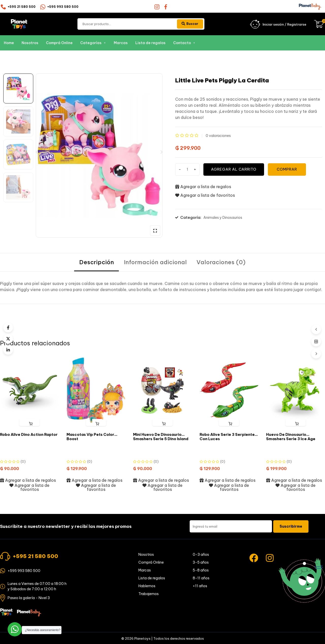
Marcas (121, 43)
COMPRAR (289, 169)
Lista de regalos (150, 43)
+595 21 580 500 (22, 7)
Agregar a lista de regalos (203, 187)
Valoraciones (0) (222, 263)
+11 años (200, 586)
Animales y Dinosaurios (223, 218)
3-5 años (201, 563)
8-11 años (201, 579)
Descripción (96, 263)
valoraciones (218, 136)
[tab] (96, 263)
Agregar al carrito (235, 169)
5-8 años (201, 571)
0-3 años (201, 555)
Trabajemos (149, 594)
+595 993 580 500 (63, 7)
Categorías (93, 43)
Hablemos (147, 586)
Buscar (189, 24)
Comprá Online (59, 43)
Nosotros (30, 43)
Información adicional (155, 263)
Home (9, 43)
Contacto (184, 43)
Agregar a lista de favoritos (205, 195)
